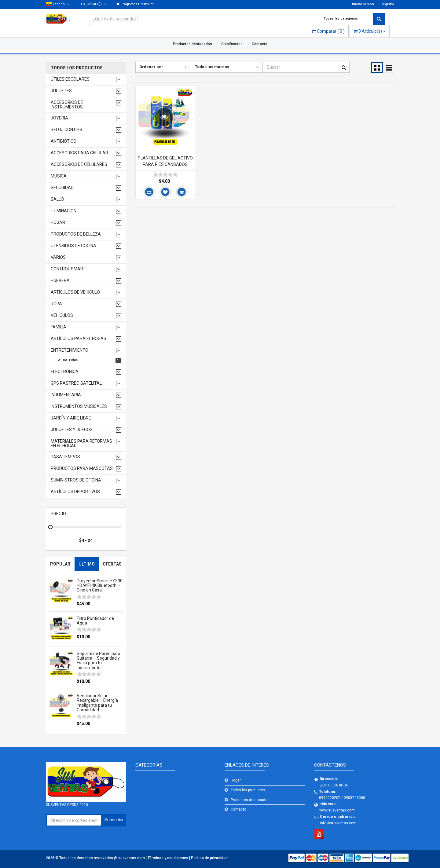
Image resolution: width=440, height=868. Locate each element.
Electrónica (65, 372)
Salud (57, 199)
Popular (60, 564)
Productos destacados (193, 44)
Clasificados (232, 44)
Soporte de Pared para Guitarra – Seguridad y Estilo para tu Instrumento (99, 661)
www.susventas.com (337, 810)
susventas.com (132, 858)
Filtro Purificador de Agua (95, 621)
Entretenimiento (70, 350)
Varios (58, 257)
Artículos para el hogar (79, 339)
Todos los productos (77, 68)
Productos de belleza (76, 234)
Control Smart (68, 269)
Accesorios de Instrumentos (67, 105)
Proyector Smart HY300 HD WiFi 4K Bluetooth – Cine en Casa (100, 586)
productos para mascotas (82, 469)
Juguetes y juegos (72, 430)
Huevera (60, 281)
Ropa (56, 304)
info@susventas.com (338, 823)
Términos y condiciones (168, 858)
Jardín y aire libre (71, 418)
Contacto (260, 44)
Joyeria (59, 118)
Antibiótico (64, 141)
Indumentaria (66, 395)
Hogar (58, 223)
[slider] (89, 597)
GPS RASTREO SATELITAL (76, 383)
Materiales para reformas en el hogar (81, 444)
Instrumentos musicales (79, 407)
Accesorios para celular (79, 153)
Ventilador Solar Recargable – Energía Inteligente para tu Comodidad (97, 703)
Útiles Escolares (70, 79)
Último (87, 564)
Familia (59, 327)
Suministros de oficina (76, 480)
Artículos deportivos (75, 492)
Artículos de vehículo (75, 292)
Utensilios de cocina (73, 246)
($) (93, 4)
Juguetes (61, 91)
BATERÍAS (89, 361)
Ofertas (112, 564)
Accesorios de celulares (79, 165)
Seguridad (62, 188)
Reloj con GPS (66, 130)
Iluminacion (64, 211)
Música (59, 176)
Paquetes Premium (135, 4)
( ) (328, 31)
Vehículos (62, 315)
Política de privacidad (209, 858)
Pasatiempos (65, 457)
